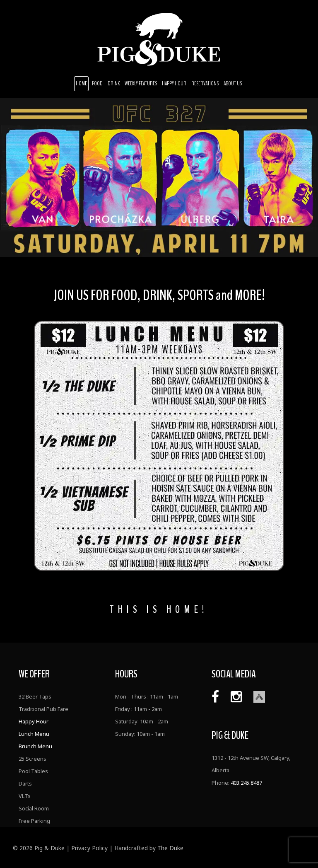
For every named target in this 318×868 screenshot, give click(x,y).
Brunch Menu (35, 746)
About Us (233, 83)
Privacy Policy (89, 848)
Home (81, 83)
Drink (114, 83)
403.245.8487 (246, 783)
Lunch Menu (34, 734)
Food (97, 83)
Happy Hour (174, 83)
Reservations (205, 83)
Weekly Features (141, 83)
